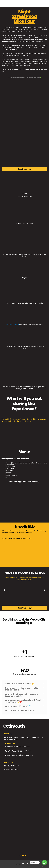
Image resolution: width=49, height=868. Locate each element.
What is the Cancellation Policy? (20, 710)
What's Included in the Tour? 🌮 (19, 684)
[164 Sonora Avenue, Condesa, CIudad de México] (24, 826)
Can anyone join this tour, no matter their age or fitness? (22, 689)
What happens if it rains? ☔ (18, 706)
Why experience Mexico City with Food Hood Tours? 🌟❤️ (23, 701)
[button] (4, 552)
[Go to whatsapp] (44, 862)
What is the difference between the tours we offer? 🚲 (22, 695)
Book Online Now (24, 169)
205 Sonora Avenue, (12, 325)
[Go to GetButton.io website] (44, 866)
